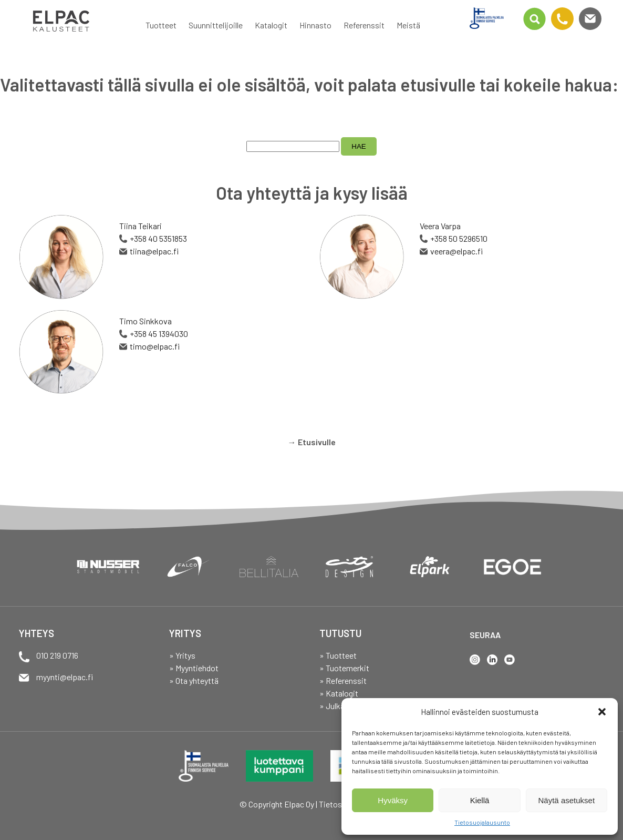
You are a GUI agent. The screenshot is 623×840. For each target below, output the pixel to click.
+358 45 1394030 (159, 334)
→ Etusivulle (312, 442)
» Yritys (182, 655)
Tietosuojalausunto (482, 822)
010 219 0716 (57, 655)
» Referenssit (343, 680)
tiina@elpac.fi (154, 251)
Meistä (408, 25)
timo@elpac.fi (155, 346)
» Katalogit (339, 693)
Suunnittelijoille (216, 25)
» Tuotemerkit (344, 668)
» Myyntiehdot (194, 668)
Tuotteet (161, 25)
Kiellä (480, 800)
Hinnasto (315, 25)
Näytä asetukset (567, 800)
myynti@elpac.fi (65, 677)
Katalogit (271, 25)
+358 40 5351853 (158, 238)
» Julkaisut (339, 706)
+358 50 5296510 (459, 238)
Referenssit (364, 25)
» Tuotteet (338, 655)
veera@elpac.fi (456, 251)
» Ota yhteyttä (194, 680)
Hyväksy (393, 800)
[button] (602, 712)
